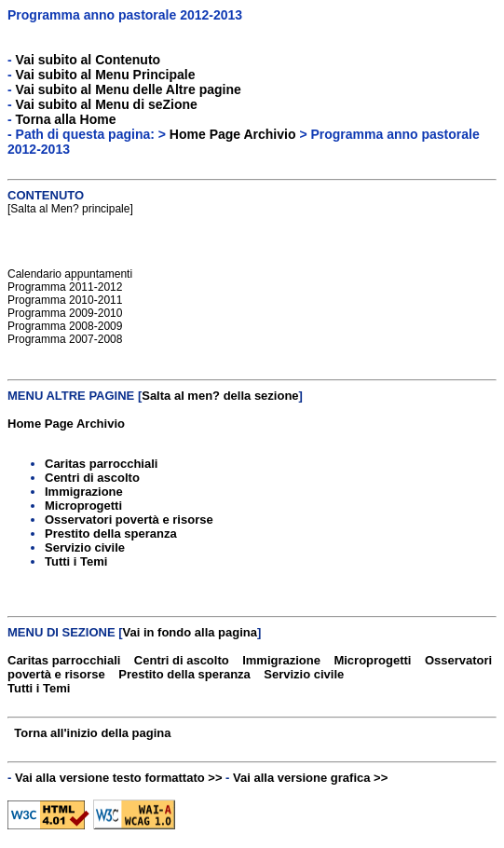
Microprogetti (83, 506)
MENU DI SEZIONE (61, 632)
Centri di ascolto (92, 478)
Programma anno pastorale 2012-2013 (125, 15)
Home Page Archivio (233, 134)
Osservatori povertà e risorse (129, 520)
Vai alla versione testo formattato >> (119, 778)
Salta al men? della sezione (220, 396)
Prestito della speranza (111, 533)
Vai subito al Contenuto (89, 60)
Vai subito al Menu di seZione (107, 104)
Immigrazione (84, 492)
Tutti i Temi (76, 561)
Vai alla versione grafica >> (310, 778)
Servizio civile (85, 547)
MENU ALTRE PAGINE (71, 396)
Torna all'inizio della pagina (92, 733)
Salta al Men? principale (70, 209)
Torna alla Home (66, 119)
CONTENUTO (46, 195)
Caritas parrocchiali (101, 464)
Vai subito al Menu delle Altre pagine (129, 89)
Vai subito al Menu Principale (106, 75)
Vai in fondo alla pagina (190, 632)
